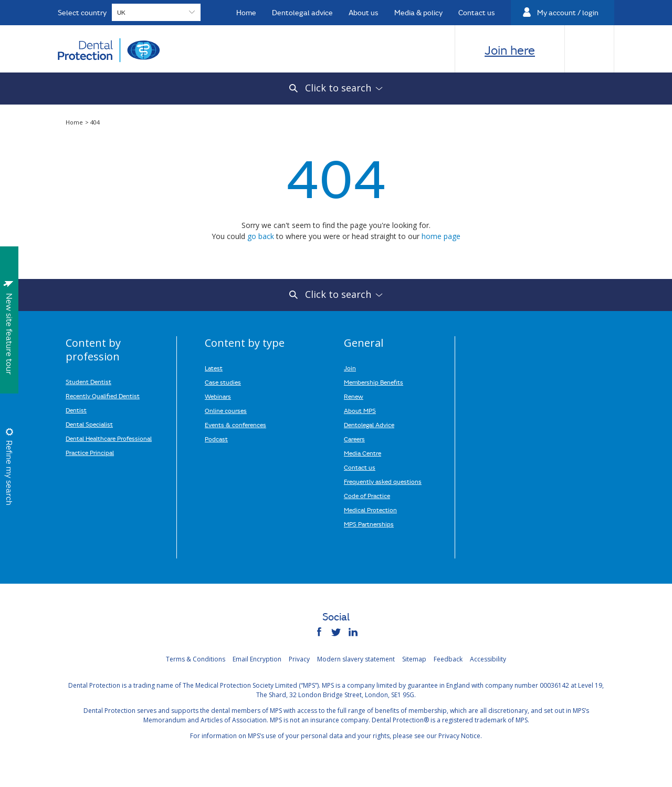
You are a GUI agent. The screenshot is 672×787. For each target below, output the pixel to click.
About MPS (360, 410)
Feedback (448, 659)
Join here (510, 50)
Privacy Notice (459, 736)
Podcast (216, 439)
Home (75, 122)
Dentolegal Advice (369, 424)
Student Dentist (88, 381)
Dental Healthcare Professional (109, 438)
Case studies (223, 382)
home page (441, 236)
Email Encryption (257, 659)
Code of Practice (367, 495)
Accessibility (488, 659)
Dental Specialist (89, 424)
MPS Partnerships (369, 524)
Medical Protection (370, 510)
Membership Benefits (374, 382)
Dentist (76, 410)
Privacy (299, 659)
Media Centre (363, 453)
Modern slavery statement (356, 659)
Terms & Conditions (196, 659)
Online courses (226, 410)
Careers (354, 439)
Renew (354, 396)
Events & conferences (235, 424)
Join (350, 368)
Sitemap (414, 659)
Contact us (360, 467)
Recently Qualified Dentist (103, 396)
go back (261, 236)
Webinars (218, 396)
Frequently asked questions (383, 481)
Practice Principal (90, 452)
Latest (214, 368)
